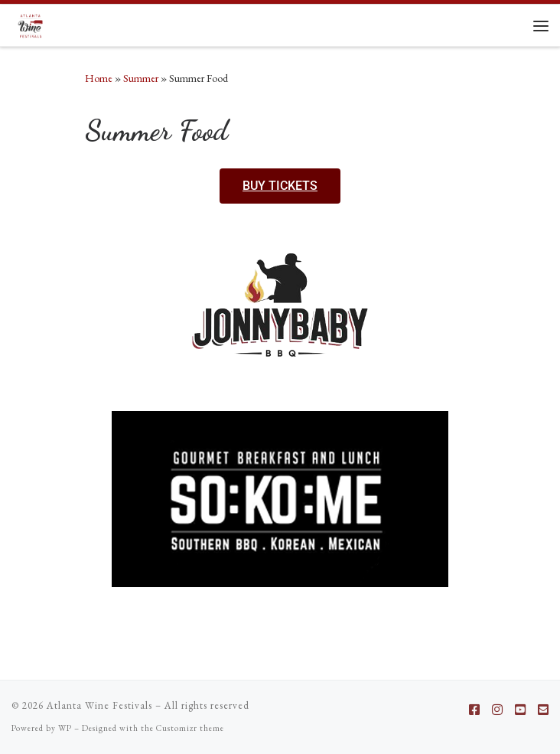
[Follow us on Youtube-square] (520, 710)
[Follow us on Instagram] (497, 710)
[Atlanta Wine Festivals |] (31, 23)
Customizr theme (190, 728)
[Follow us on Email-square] (543, 710)
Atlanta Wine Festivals (99, 705)
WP (65, 728)
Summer (141, 78)
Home (99, 78)
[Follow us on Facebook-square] (474, 710)
